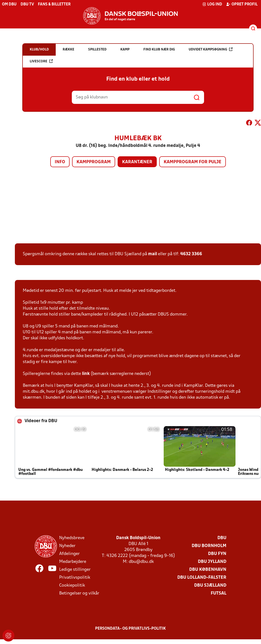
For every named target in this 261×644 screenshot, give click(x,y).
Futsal (219, 593)
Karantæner (137, 162)
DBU (222, 538)
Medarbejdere (73, 562)
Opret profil (242, 4)
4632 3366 (191, 254)
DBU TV (27, 4)
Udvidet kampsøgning (211, 49)
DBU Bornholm (209, 546)
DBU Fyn (217, 554)
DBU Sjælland (210, 586)
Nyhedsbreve (72, 538)
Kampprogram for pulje (193, 162)
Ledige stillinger (75, 570)
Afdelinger (69, 554)
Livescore (41, 61)
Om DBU (9, 4)
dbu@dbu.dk (141, 562)
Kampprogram (94, 162)
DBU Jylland (212, 562)
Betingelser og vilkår (79, 593)
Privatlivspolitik (75, 578)
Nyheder (67, 546)
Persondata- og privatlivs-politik (130, 629)
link (86, 374)
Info (60, 162)
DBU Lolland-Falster (202, 578)
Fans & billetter (54, 4)
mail (153, 254)
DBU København (208, 570)
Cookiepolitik (72, 586)
